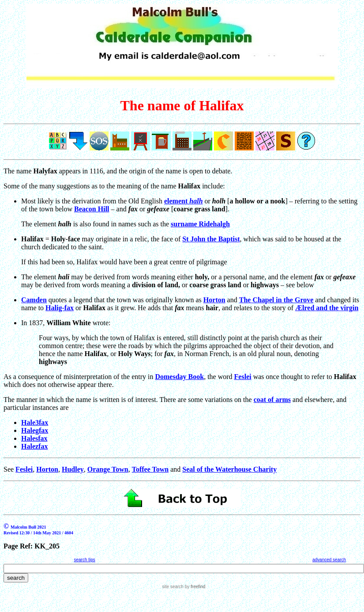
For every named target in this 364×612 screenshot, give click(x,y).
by (194, 587)
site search (173, 587)
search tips (84, 560)
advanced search (329, 560)
